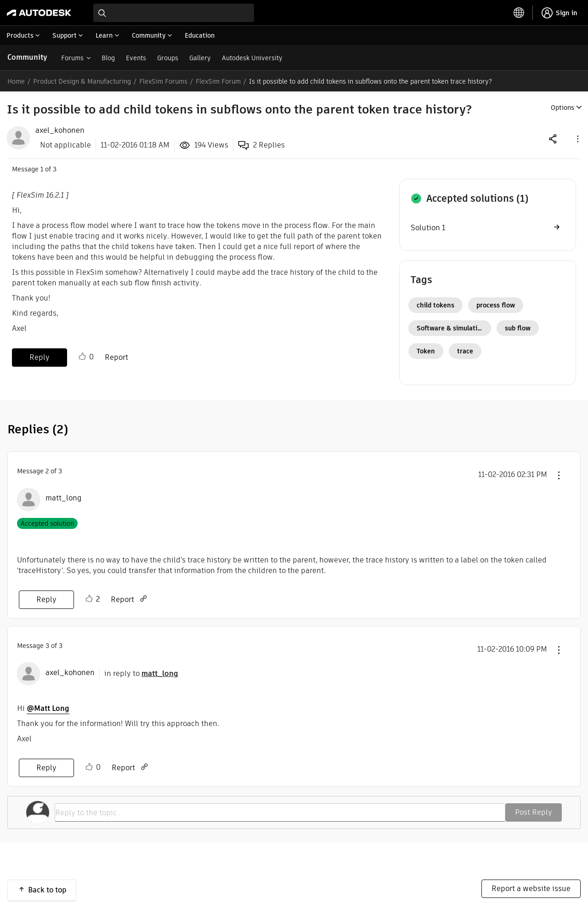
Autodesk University (252, 58)
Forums (72, 58)
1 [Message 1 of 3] (42, 169)
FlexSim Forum (218, 81)
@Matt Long (48, 708)
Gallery (200, 58)
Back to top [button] (47, 890)
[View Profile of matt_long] (64, 498)
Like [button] (82, 357)
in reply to (141, 673)
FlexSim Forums (163, 81)
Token (426, 351)
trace (465, 351)
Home (16, 81)
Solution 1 (428, 228)
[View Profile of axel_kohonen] (60, 131)
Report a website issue (531, 889)
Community (27, 57)
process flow (496, 305)
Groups (168, 58)
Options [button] (563, 108)
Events (136, 58)
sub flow (518, 328)
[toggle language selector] (519, 13)
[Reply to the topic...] (280, 812)
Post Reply (534, 812)
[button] (577, 139)
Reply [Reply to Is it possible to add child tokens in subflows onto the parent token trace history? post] (40, 357)
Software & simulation (451, 328)
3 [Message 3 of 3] (47, 646)
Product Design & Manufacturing (82, 81)
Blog (108, 58)
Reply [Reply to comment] (46, 599)
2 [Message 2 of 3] (47, 471)
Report (116, 357)
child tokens (435, 305)
